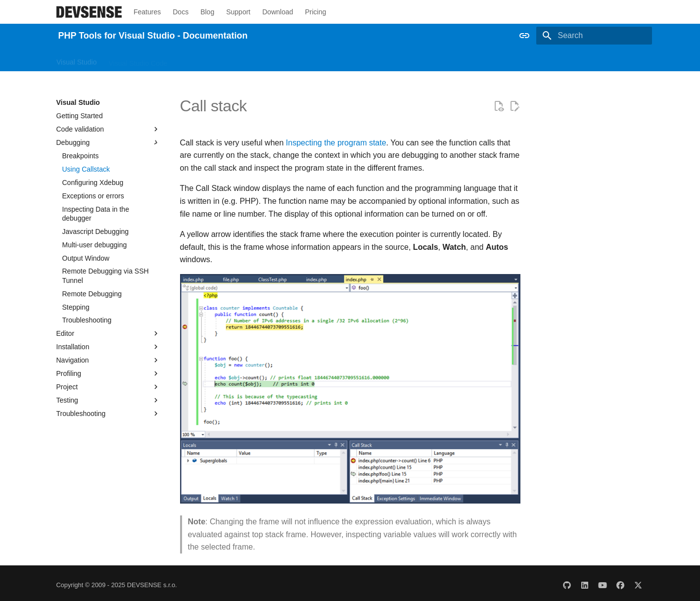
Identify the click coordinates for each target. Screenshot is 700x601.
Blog (207, 12)
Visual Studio (76, 60)
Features (147, 12)
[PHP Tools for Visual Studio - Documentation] (89, 12)
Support (238, 12)
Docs (181, 12)
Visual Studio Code (138, 60)
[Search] (594, 36)
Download (278, 12)
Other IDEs (196, 60)
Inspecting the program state (336, 143)
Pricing (315, 12)
